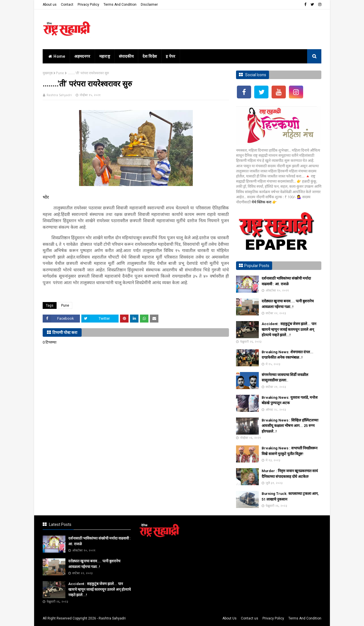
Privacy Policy (88, 5)
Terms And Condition (120, 5)
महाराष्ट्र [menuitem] (105, 56)
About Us (229, 618)
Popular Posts (257, 266)
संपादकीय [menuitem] (126, 56)
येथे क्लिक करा (262, 202)
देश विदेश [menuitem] (150, 56)
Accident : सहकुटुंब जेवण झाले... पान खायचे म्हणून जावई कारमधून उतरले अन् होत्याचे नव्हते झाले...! (289, 329)
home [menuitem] (56, 56)
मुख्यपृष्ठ (48, 73)
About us (50, 5)
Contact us (250, 618)
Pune (60, 73)
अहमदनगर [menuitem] (82, 56)
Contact (67, 5)
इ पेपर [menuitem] (171, 56)
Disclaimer (149, 5)
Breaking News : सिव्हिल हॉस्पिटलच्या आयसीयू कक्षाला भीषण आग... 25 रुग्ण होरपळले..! (290, 426)
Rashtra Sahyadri (59, 95)
